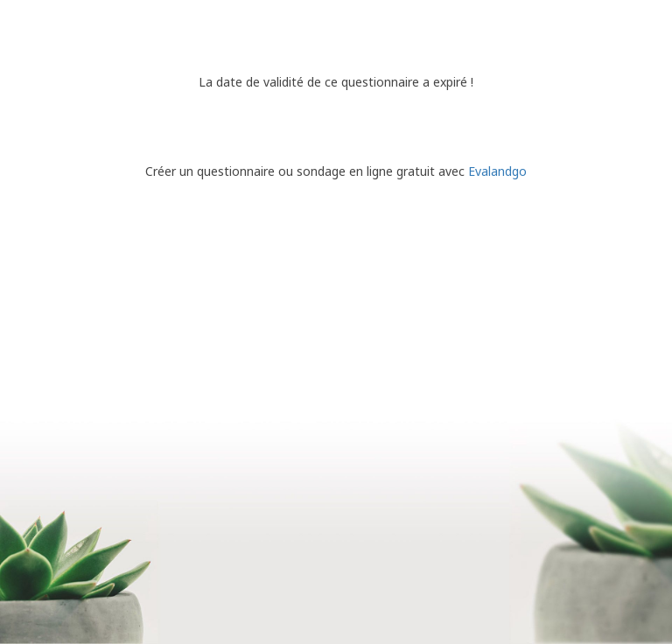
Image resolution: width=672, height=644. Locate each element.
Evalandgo (497, 171)
